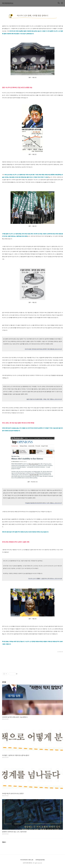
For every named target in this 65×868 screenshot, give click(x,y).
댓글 (4, 842)
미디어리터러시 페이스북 (27, 860)
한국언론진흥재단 (40, 860)
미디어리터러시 (8, 3)
